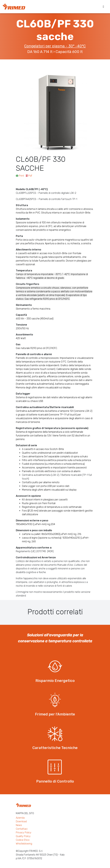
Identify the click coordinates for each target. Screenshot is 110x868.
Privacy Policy (24, 833)
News (19, 825)
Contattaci (22, 829)
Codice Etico (23, 840)
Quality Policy (23, 836)
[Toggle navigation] (103, 7)
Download (21, 821)
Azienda (20, 818)
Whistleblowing (24, 844)
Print (20, 176)
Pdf (29, 176)
